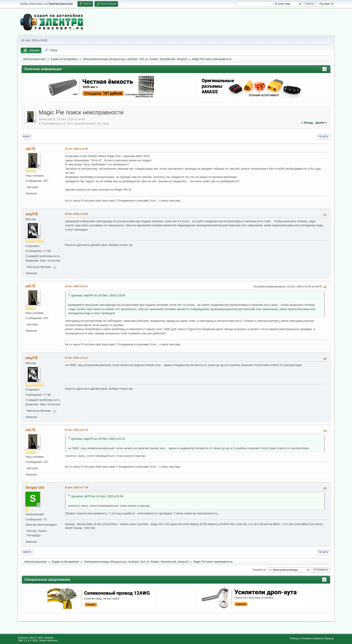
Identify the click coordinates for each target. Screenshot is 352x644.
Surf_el (143, 59)
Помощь (294, 638)
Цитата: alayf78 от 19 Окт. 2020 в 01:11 (98, 439)
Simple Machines (48, 640)
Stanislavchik (167, 59)
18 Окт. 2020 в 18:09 (76, 214)
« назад (307, 123)
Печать (323, 137)
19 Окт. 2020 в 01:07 (76, 286)
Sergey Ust (35, 487)
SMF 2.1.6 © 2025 (28, 640)
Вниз (26, 137)
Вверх (27, 552)
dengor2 (182, 59)
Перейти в (259, 570)
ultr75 (30, 149)
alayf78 (31, 214)
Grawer (154, 59)
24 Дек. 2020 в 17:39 (76, 487)
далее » (321, 123)
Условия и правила (312, 638)
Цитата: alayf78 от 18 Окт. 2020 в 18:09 (98, 295)
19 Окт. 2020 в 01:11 (76, 358)
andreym (133, 59)
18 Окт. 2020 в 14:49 (76, 149)
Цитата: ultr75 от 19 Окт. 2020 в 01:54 (97, 496)
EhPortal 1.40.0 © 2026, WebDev (36, 638)
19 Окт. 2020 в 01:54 (76, 430)
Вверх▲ (329, 638)
